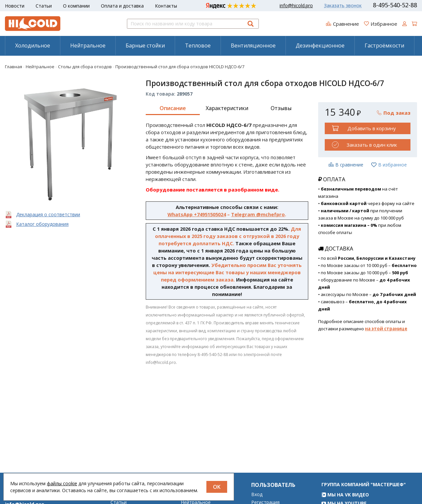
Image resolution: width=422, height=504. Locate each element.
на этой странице (386, 329)
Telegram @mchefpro (258, 214)
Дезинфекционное (320, 45)
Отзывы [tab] (281, 108)
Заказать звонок (343, 6)
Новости (15, 6)
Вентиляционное (253, 45)
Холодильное (33, 45)
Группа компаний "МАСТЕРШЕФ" (364, 494)
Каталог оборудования (42, 224)
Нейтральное (88, 45)
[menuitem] (32, 45)
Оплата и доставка (122, 6)
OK (217, 487)
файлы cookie (62, 483)
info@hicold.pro (296, 6)
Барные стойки (145, 45)
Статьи (44, 6)
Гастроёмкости (384, 45)
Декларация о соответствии (48, 214)
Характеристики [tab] (227, 108)
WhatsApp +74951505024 (197, 214)
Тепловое (198, 45)
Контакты (166, 6)
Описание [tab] (173, 108)
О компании (76, 6)
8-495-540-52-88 (395, 5)
